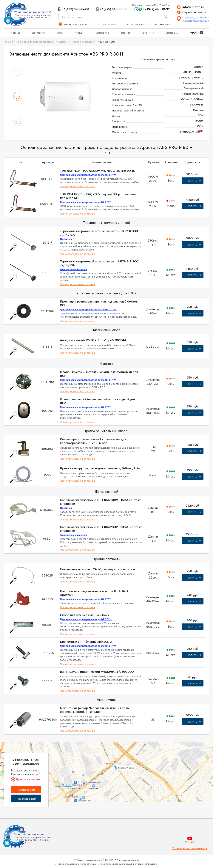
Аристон (63, 41)
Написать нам (26, 789)
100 (18, 122)
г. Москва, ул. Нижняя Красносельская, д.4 (196, 19)
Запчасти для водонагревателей (35, 41)
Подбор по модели (83, 41)
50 (18, 71)
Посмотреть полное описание (77, 186)
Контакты (172, 33)
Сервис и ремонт (195, 12)
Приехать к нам (26, 798)
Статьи (126, 33)
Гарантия (148, 33)
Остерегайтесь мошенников (190, 848)
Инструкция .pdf (191, 132)
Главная (15, 33)
